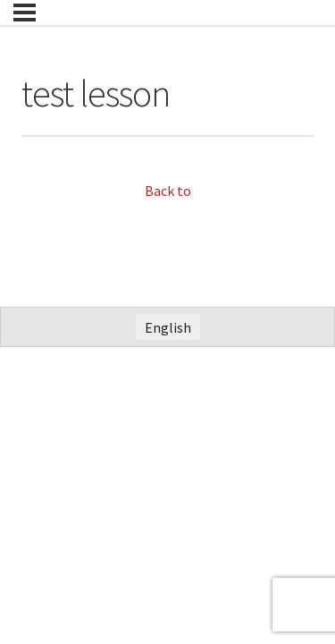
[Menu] (25, 13)
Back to (168, 191)
